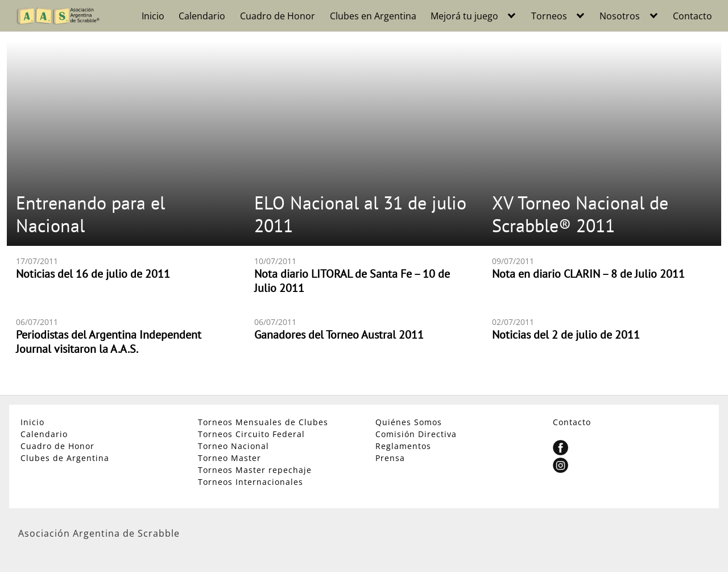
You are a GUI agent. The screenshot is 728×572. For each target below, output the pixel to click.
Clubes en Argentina (373, 16)
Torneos (549, 16)
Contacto (692, 16)
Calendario (202, 16)
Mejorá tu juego (464, 16)
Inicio (153, 16)
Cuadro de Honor (278, 16)
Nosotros (620, 16)
